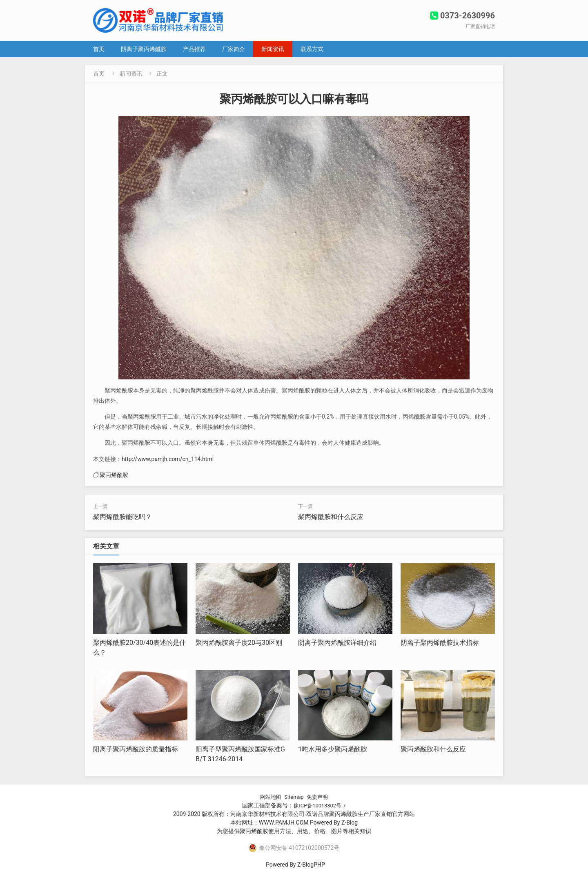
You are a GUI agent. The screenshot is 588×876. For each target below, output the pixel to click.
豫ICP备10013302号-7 (320, 805)
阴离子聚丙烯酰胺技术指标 (440, 643)
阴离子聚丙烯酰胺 (144, 49)
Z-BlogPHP (311, 865)
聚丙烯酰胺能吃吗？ (122, 517)
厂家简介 (234, 49)
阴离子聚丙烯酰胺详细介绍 (337, 643)
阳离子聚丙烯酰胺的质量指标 (136, 749)
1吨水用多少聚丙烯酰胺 (333, 749)
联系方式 (312, 49)
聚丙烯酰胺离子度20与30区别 (239, 643)
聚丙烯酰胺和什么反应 (331, 517)
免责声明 (319, 797)
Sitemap (294, 797)
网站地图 (269, 797)
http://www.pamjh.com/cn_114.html (168, 459)
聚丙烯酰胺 (114, 475)
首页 (99, 49)
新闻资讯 (273, 49)
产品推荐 (194, 49)
